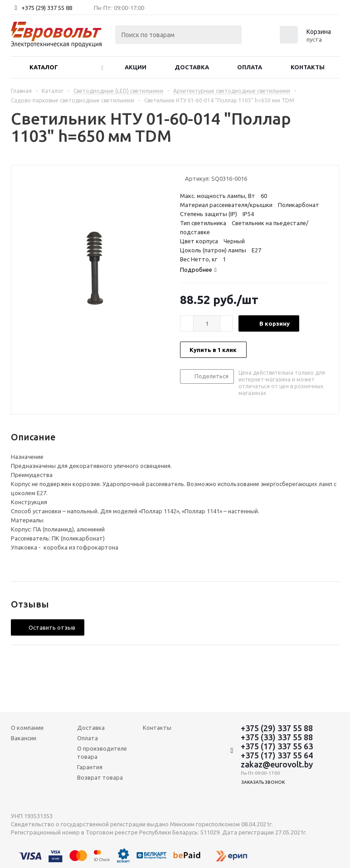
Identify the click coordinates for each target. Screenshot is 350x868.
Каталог (44, 67)
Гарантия (90, 767)
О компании (27, 728)
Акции (136, 67)
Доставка (192, 67)
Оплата (250, 67)
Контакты (308, 67)
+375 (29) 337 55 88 (47, 8)
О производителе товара (102, 752)
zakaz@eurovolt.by (277, 764)
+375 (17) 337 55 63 (277, 746)
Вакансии (24, 738)
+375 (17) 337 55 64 (277, 755)
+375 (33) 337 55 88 (277, 737)
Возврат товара (100, 777)
